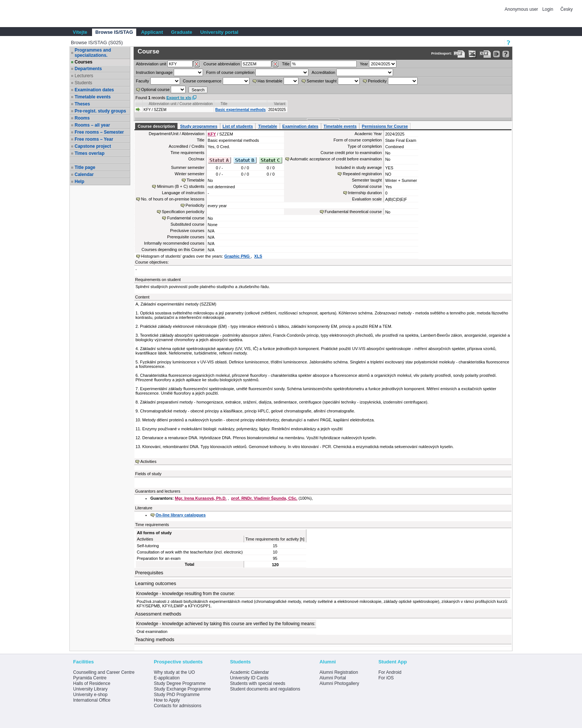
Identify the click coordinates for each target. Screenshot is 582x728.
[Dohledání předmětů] (275, 64)
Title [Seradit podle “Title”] (224, 104)
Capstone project (93, 146)
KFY (212, 134)
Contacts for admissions (177, 706)
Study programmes (199, 126)
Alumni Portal (333, 678)
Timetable (267, 126)
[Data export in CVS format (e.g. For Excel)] (485, 54)
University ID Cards (249, 678)
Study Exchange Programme (182, 689)
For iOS (386, 678)
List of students (238, 126)
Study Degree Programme (179, 683)
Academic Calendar (250, 672)
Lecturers (84, 76)
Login (548, 9)
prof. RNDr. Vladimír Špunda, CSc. (264, 498)
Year (364, 64)
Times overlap (89, 153)
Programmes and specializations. (93, 53)
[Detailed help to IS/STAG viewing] (506, 54)
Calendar (84, 174)
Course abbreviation (222, 64)
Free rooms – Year (94, 139)
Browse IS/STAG (114, 32)
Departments (88, 69)
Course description (156, 126)
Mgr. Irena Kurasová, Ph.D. (201, 498)
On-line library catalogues (181, 515)
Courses (84, 62)
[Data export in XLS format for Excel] (472, 54)
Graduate (182, 32)
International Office (92, 700)
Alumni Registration (339, 672)
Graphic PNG (238, 256)
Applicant (152, 32)
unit (151, 64)
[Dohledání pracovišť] (197, 64)
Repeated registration (362, 174)
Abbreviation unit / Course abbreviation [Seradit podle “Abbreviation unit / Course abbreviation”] (181, 104)
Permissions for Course (385, 126)
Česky (567, 9)
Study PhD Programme (176, 695)
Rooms (82, 118)
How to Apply (167, 700)
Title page (85, 167)
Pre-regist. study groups (100, 111)
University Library (90, 689)
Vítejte (80, 32)
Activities (148, 461)
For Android (390, 672)
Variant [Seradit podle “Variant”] (280, 104)
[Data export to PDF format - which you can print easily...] (459, 54)
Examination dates (94, 90)
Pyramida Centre (90, 678)
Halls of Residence (92, 683)
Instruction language (154, 72)
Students (83, 83)
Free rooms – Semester (99, 132)
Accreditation (324, 72)
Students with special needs (258, 683)
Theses (82, 104)
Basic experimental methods (241, 110)
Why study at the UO (174, 672)
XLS (258, 256)
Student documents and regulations (265, 689)
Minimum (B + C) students (181, 186)
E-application (166, 678)
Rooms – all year (92, 125)
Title (286, 64)
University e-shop (90, 695)
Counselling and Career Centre (104, 672)
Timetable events (93, 97)
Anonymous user (522, 9)
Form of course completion (230, 72)
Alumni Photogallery (339, 683)
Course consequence (202, 81)
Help (79, 182)
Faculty (142, 81)
